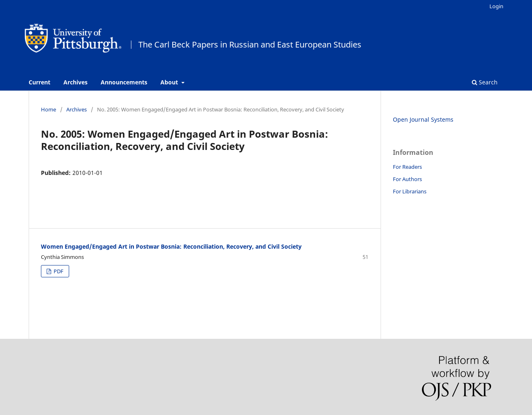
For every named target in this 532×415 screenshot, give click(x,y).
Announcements (124, 82)
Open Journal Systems (423, 119)
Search (485, 82)
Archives (76, 82)
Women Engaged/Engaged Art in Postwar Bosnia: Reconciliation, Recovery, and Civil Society (171, 246)
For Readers (407, 167)
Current (39, 82)
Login (496, 6)
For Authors (407, 179)
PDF (58, 271)
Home (48, 109)
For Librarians (410, 191)
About (170, 82)
